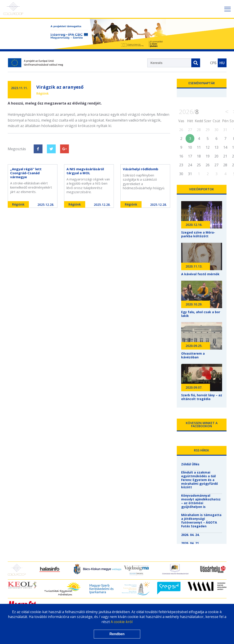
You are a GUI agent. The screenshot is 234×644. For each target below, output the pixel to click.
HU (222, 63)
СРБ (213, 63)
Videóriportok (202, 189)
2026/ (189, 112)
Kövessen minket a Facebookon (202, 424)
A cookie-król (122, 622)
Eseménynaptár (202, 83)
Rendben (117, 634)
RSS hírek (202, 450)
